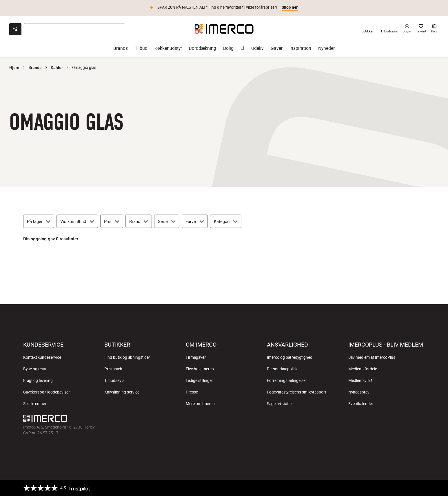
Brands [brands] (121, 48)
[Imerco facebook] (196, 420)
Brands (35, 67)
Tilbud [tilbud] (141, 48)
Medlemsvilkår (361, 380)
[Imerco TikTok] (224, 420)
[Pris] (112, 221)
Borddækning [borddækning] (203, 48)
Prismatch (113, 369)
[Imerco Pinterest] (238, 420)
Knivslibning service (122, 392)
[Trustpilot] (57, 488)
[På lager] (39, 221)
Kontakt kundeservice (42, 357)
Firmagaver (196, 357)
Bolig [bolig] (228, 48)
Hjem (14, 67)
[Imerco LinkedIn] (252, 420)
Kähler (57, 67)
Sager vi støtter (280, 404)
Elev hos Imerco (200, 369)
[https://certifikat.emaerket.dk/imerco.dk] (420, 488)
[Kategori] (226, 221)
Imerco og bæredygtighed (290, 357)
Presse (192, 392)
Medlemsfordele (363, 369)
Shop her (290, 7)
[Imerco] (224, 29)
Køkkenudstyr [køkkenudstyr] (168, 48)
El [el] (242, 48)
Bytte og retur (35, 369)
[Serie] (167, 221)
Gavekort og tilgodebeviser (47, 392)
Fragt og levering (38, 380)
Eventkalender (361, 404)
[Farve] (195, 221)
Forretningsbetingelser (287, 380)
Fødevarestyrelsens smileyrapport (296, 392)
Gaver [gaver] (277, 48)
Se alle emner (35, 404)
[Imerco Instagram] (210, 420)
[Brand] (139, 221)
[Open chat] (15, 29)
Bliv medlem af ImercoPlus (372, 357)
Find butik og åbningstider (127, 357)
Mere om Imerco (200, 404)
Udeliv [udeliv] (257, 48)
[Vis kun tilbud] (77, 221)
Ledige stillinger (199, 380)
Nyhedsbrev (359, 392)
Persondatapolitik (282, 369)
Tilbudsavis (114, 380)
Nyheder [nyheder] (326, 48)
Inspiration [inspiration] (300, 48)
